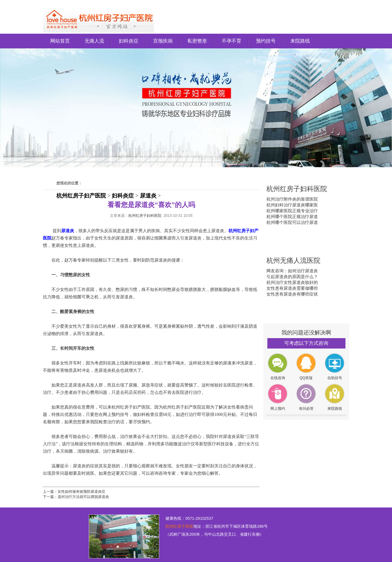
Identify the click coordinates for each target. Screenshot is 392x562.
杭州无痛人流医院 (293, 260)
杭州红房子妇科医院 (145, 216)
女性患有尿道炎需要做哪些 (292, 288)
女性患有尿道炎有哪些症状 (292, 294)
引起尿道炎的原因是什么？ (292, 277)
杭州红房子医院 (179, 526)
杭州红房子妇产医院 (81, 196)
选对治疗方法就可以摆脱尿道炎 (83, 497)
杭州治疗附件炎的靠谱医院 (292, 199)
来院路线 (300, 41)
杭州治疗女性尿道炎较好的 (292, 282)
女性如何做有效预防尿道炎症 (81, 492)
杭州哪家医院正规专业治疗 (292, 211)
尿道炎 (148, 196)
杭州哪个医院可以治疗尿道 (292, 222)
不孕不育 (232, 41)
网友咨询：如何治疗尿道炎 (292, 271)
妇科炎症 (129, 41)
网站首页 (60, 41)
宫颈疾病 (163, 41)
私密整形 (197, 41)
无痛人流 (94, 41)
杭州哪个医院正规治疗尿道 (292, 217)
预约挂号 (266, 41)
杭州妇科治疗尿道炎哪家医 (292, 205)
